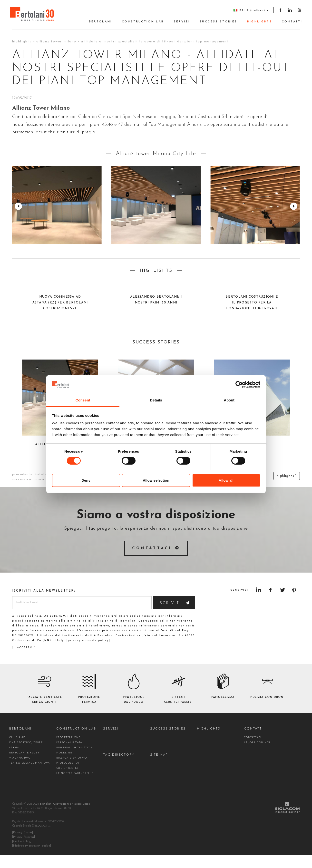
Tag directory (119, 767)
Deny (86, 481)
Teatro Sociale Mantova (29, 776)
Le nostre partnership (75, 786)
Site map (159, 767)
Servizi (182, 22)
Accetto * (24, 660)
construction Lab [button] (143, 22)
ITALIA (251, 10)
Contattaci (152, 548)
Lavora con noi (257, 755)
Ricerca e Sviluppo (72, 771)
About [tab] (229, 400)
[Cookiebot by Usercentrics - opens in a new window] (239, 384)
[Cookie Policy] (22, 854)
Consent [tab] (83, 400)
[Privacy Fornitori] (24, 850)
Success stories (218, 22)
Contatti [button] (292, 22)
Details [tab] (156, 400)
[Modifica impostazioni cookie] (32, 858)
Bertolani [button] (101, 22)
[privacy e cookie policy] (88, 653)
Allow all (226, 481)
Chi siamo (17, 750)
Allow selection (156, 481)
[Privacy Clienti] (23, 845)
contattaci (253, 750)
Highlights (260, 22)
